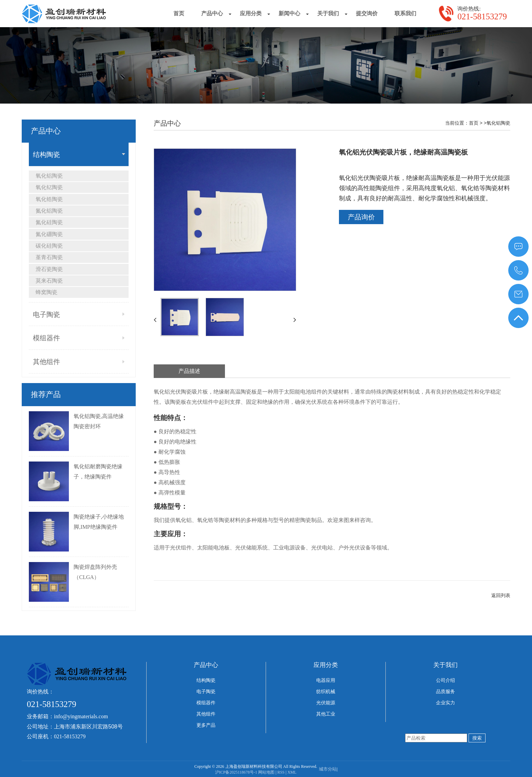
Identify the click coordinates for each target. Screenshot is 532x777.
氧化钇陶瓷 (49, 187)
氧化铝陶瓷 (49, 176)
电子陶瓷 (46, 314)
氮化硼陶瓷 (49, 234)
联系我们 (405, 13)
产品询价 (361, 217)
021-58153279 (482, 16)
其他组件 (46, 362)
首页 (179, 13)
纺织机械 (326, 692)
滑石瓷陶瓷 (49, 269)
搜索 (477, 738)
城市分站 (328, 769)
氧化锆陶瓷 (49, 199)
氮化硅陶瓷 (49, 222)
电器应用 (326, 680)
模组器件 (46, 338)
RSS (281, 772)
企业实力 (445, 703)
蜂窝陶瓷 (46, 292)
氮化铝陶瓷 (49, 211)
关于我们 (445, 665)
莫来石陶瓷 (49, 281)
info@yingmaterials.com (81, 716)
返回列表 (501, 595)
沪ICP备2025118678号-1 (236, 772)
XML (292, 772)
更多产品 (206, 725)
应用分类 (326, 665)
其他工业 (326, 714)
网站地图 (266, 772)
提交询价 (367, 13)
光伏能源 (326, 703)
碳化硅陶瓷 (49, 246)
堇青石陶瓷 (49, 257)
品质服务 (445, 692)
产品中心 (206, 665)
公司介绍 (445, 680)
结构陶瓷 (46, 155)
